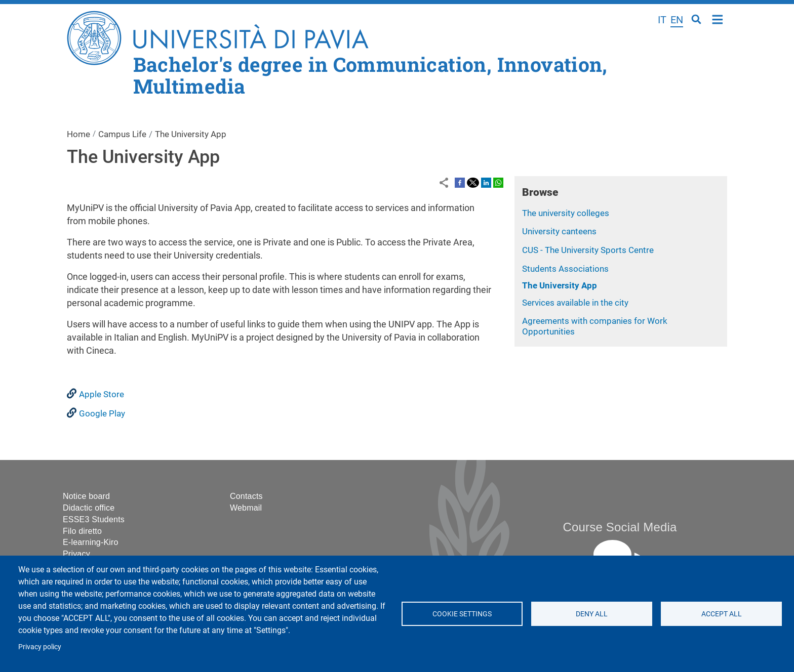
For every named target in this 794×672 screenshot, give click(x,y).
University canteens (559, 231)
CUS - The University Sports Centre (588, 250)
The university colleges (566, 213)
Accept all (721, 614)
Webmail (246, 508)
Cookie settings (462, 614)
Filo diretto (82, 531)
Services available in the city (575, 303)
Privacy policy (40, 647)
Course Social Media (620, 527)
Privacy (76, 554)
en (677, 20)
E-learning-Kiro (91, 542)
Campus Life (122, 134)
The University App (560, 285)
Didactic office (89, 508)
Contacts (246, 496)
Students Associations (565, 269)
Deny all (592, 614)
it (662, 20)
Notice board (86, 496)
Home (718, 18)
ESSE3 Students (94, 519)
